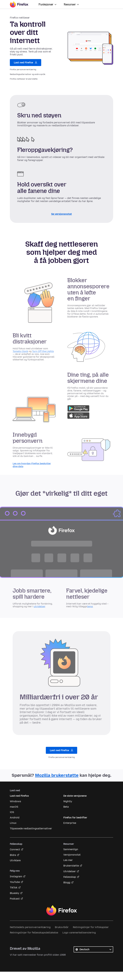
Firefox (61, 910)
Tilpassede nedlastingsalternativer (31, 828)
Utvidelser (70, 871)
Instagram (16, 876)
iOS (12, 812)
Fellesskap (70, 877)
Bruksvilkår (62, 927)
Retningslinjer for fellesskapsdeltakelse (34, 933)
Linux (13, 823)
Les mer (68, 860)
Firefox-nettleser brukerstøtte (24, 79)
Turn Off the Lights (46, 354)
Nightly (68, 801)
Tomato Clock (26, 354)
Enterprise (70, 823)
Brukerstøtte (71, 866)
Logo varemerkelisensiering (79, 933)
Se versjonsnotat (61, 214)
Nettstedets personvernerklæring (30, 927)
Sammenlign (71, 849)
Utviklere (15, 860)
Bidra (13, 855)
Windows (15, 801)
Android (15, 818)
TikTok (14, 888)
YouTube (15, 882)
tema (86, 608)
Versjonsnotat (72, 855)
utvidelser (42, 608)
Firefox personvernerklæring (23, 70)
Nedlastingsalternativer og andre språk (28, 74)
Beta (66, 807)
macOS (14, 807)
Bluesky (15, 893)
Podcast (15, 899)
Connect (15, 849)
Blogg (67, 882)
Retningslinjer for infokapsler (91, 927)
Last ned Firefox (26, 62)
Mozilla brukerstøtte (57, 775)
